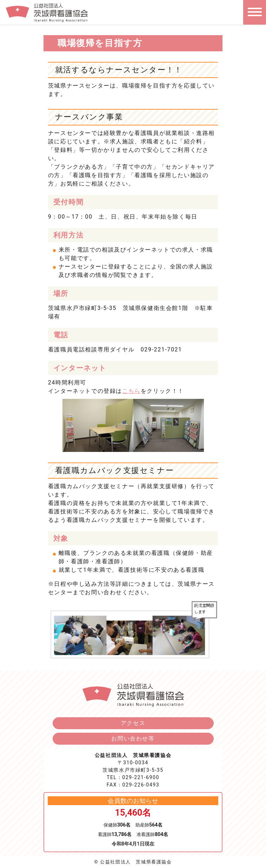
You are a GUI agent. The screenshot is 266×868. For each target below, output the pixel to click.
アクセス (133, 723)
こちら (131, 391)
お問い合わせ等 (133, 739)
